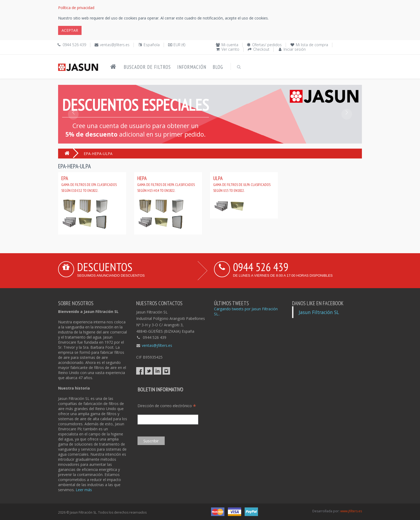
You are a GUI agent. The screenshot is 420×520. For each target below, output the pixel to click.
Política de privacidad (76, 8)
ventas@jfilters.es (115, 45)
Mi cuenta (230, 45)
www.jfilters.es (351, 511)
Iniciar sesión (295, 49)
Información (192, 67)
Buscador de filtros (147, 67)
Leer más (84, 490)
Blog (218, 67)
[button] (73, 126)
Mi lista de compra (312, 45)
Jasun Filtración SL (319, 312)
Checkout (261, 49)
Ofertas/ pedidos (267, 45)
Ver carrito (230, 49)
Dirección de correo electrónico (167, 406)
